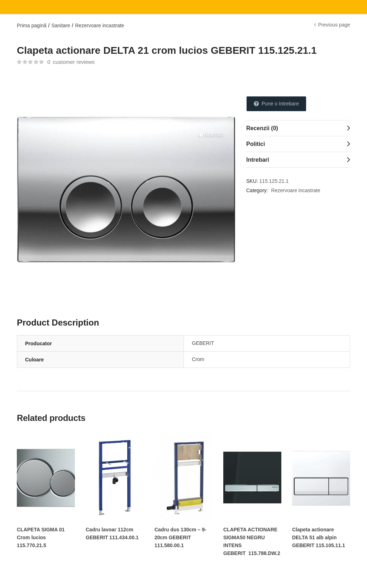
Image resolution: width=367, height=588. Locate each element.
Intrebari (258, 160)
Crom (198, 359)
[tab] (298, 128)
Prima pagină (32, 25)
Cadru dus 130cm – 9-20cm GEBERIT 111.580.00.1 (180, 537)
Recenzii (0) (262, 128)
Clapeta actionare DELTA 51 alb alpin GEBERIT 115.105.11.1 (319, 537)
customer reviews (71, 62)
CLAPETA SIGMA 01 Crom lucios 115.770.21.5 (41, 537)
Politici (256, 144)
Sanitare (61, 25)
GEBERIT (203, 343)
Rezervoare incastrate (99, 25)
